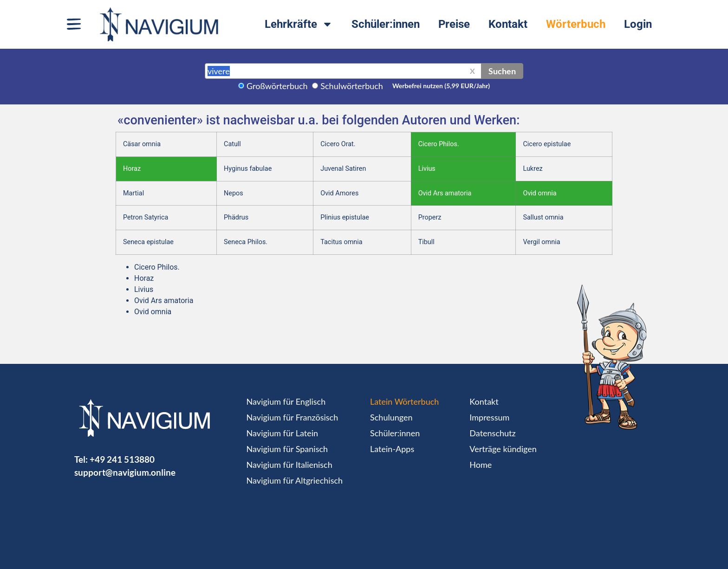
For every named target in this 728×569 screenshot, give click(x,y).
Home (481, 465)
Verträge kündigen (503, 449)
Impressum (489, 417)
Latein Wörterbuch (404, 401)
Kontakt (508, 24)
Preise (454, 24)
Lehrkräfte (299, 24)
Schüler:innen (386, 24)
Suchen (502, 71)
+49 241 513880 (122, 459)
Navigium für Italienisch (289, 465)
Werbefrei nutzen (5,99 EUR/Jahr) (441, 86)
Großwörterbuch (277, 86)
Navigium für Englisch (286, 401)
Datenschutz (492, 433)
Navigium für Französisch (292, 417)
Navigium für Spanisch (287, 449)
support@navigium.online (125, 472)
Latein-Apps (392, 449)
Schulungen (391, 417)
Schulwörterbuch (352, 86)
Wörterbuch (576, 24)
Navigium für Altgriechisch (295, 480)
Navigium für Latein (282, 433)
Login (638, 24)
